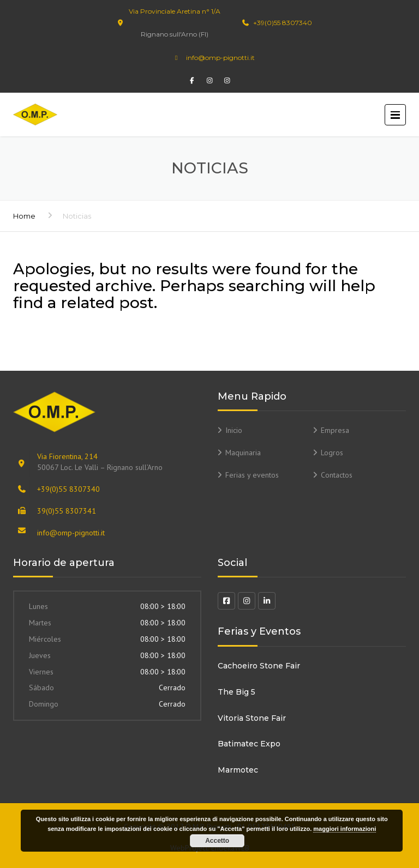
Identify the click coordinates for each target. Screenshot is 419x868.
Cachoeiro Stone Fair (259, 666)
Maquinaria (243, 453)
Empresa (335, 430)
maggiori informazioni (345, 829)
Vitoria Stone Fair (252, 718)
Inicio (234, 430)
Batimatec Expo (249, 744)
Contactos (337, 475)
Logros (332, 453)
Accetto (217, 841)
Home (24, 216)
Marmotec (238, 770)
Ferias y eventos (252, 475)
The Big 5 (237, 692)
